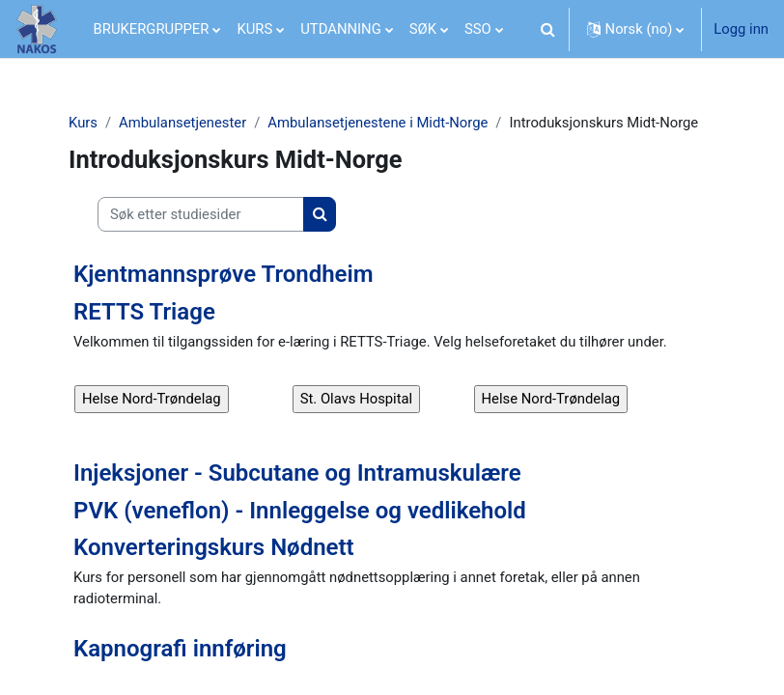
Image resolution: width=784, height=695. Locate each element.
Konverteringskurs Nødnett (214, 547)
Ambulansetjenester (182, 123)
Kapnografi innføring (180, 649)
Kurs (83, 123)
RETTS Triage (144, 312)
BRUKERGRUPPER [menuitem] (152, 29)
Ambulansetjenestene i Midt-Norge (378, 123)
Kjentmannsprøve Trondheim (224, 274)
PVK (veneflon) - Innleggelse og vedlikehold (300, 511)
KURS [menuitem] (254, 29)
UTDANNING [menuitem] (341, 29)
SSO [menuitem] (478, 29)
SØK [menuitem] (423, 29)
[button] (548, 29)
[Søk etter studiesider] (201, 214)
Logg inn (741, 29)
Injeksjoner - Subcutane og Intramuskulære (297, 473)
